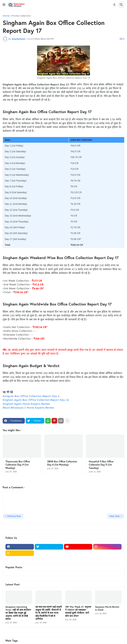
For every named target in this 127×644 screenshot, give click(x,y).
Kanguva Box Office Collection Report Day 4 (31, 396)
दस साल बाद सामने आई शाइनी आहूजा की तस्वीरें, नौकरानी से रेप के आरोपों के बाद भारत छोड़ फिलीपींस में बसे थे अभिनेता (49, 613)
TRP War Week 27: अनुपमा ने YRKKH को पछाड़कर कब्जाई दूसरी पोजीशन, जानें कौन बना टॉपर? (78, 611)
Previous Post (14, 516)
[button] (4, 5)
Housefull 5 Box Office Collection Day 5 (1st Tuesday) (101, 465)
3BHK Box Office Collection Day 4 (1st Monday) (62, 463)
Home (6, 16)
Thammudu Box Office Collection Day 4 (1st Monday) (18, 465)
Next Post (115, 516)
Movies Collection (21, 16)
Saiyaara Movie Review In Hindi (107, 608)
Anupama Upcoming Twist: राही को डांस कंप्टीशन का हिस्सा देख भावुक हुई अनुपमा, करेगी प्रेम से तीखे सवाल (18, 613)
